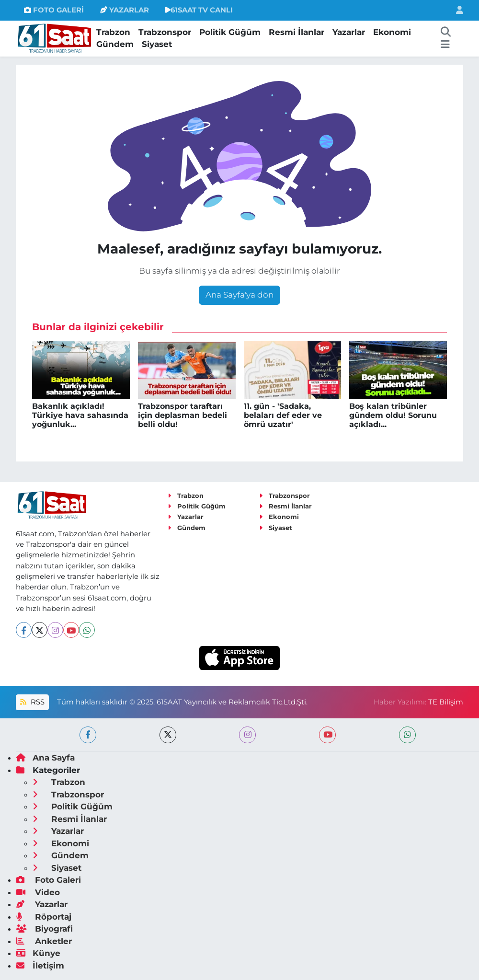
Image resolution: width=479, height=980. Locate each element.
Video (38, 892)
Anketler (44, 941)
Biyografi (45, 929)
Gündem (115, 44)
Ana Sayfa (46, 758)
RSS (32, 702)
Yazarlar (349, 32)
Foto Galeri (49, 880)
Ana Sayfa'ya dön (239, 295)
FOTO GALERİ (54, 10)
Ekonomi (392, 32)
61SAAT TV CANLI (199, 10)
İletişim (40, 966)
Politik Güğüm (230, 32)
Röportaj (44, 917)
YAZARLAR (125, 10)
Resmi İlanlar (297, 32)
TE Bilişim (446, 702)
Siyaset (157, 44)
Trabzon (113, 32)
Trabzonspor (165, 32)
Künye (38, 953)
